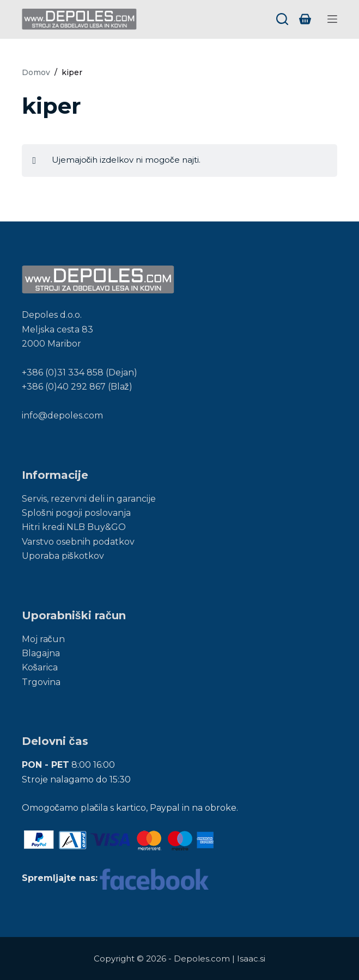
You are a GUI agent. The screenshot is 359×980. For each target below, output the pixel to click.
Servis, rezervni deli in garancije (89, 499)
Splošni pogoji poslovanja (76, 513)
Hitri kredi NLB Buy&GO (74, 527)
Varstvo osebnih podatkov (78, 542)
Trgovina (41, 682)
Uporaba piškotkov (63, 556)
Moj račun (43, 639)
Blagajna (41, 653)
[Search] (282, 19)
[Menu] (332, 19)
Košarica (40, 667)
